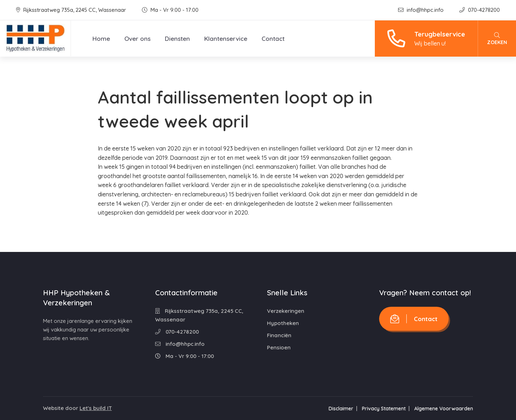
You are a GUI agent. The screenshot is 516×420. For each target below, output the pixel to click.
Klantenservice (226, 39)
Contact (273, 39)
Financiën (279, 335)
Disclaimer (341, 409)
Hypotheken (283, 323)
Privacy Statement (384, 409)
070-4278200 (480, 10)
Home (101, 39)
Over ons (137, 39)
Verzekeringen (286, 311)
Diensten (177, 39)
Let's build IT (96, 408)
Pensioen (279, 347)
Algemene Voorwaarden (444, 409)
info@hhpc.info (422, 10)
